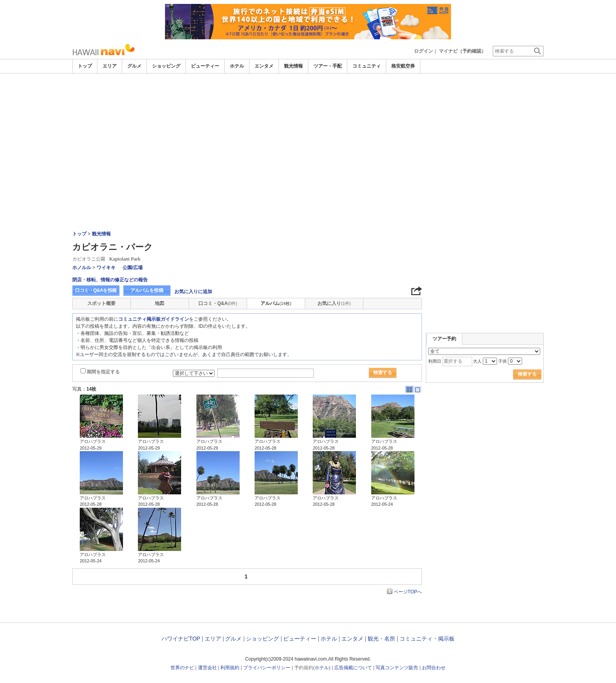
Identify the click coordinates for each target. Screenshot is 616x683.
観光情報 (293, 66)
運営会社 (207, 668)
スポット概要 (101, 303)
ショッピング (166, 66)
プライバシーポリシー (267, 668)
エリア (110, 66)
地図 (159, 303)
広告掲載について (353, 668)
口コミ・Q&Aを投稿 (96, 290)
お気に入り (334, 303)
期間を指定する (103, 372)
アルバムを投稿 (147, 290)
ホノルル (82, 268)
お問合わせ (434, 668)
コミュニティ (367, 66)
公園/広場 (133, 268)
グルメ (134, 66)
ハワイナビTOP (181, 639)
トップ (85, 66)
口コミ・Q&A (218, 303)
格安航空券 (403, 66)
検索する (383, 373)
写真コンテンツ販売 (397, 668)
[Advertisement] (308, 132)
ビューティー (205, 66)
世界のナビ (182, 668)
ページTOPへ (408, 592)
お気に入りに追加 (193, 292)
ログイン (423, 51)
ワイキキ (106, 268)
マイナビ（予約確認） (462, 51)
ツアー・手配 (328, 66)
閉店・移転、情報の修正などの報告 (110, 280)
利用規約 (230, 668)
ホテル (237, 66)
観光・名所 (381, 639)
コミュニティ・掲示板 (427, 639)
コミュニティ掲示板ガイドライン (154, 319)
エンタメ (264, 66)
